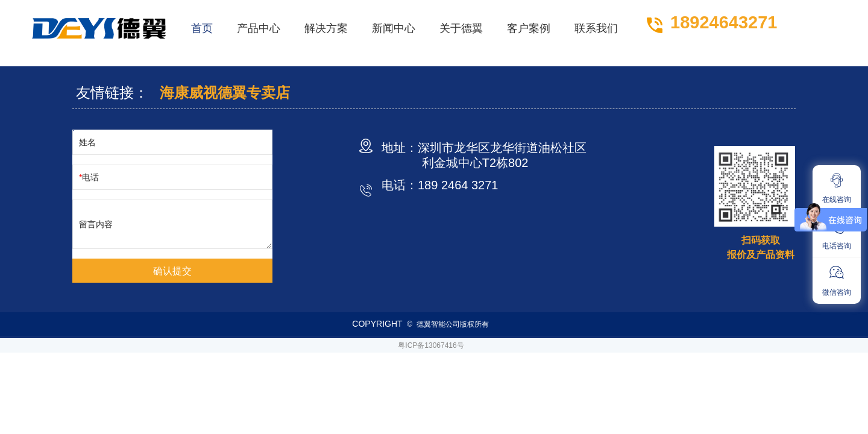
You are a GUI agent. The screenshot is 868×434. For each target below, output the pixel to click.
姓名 (87, 142)
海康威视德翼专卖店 (225, 93)
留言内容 (96, 224)
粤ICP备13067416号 (431, 345)
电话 (90, 177)
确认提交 (172, 271)
